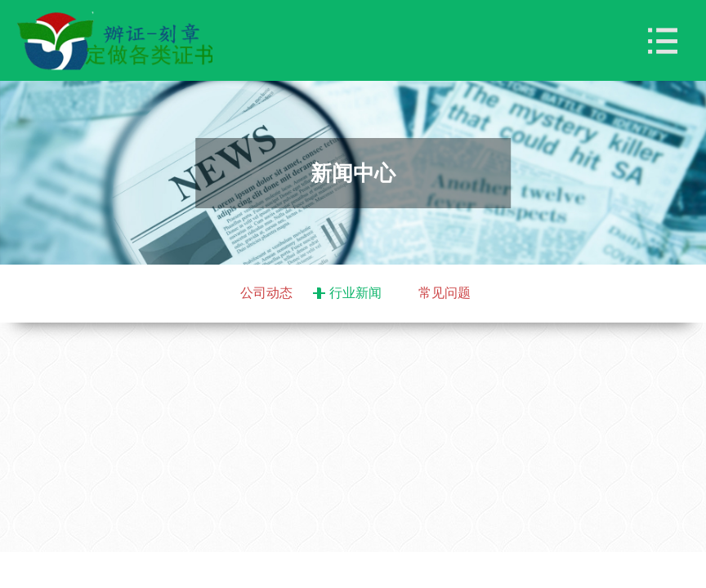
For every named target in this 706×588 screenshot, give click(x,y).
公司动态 (266, 293)
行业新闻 (355, 293)
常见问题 (445, 293)
